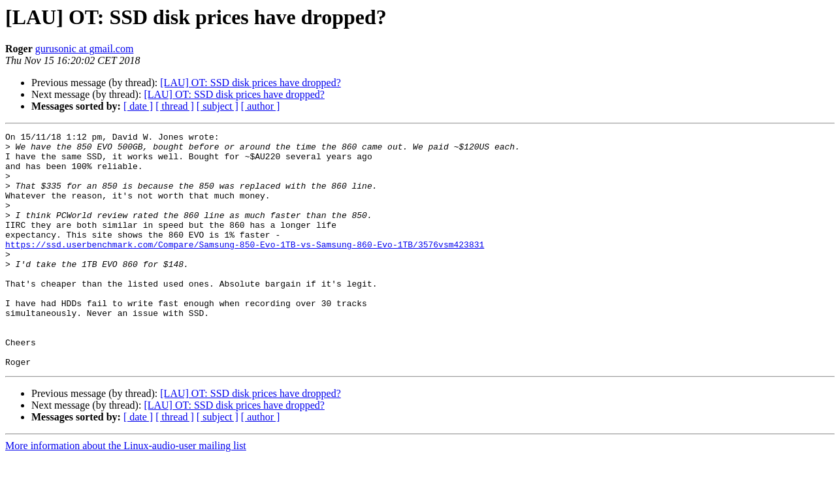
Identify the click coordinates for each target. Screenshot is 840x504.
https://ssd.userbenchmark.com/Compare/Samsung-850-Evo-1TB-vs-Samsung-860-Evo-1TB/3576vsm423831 (245, 268)
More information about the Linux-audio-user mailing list (126, 493)
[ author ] (261, 106)
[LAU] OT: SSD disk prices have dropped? (250, 83)
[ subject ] (218, 106)
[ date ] (138, 106)
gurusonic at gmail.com (85, 49)
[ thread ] (175, 106)
